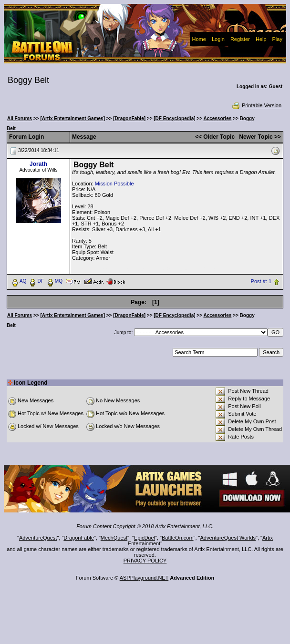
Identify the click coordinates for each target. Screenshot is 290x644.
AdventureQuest (38, 538)
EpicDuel (145, 538)
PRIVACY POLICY (145, 561)
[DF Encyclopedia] (174, 118)
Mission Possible (114, 184)
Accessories (217, 118)
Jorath (38, 164)
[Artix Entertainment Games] (72, 118)
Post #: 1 (261, 281)
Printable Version (256, 105)
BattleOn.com (178, 538)
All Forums (20, 118)
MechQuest (114, 538)
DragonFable (79, 538)
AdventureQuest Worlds (228, 538)
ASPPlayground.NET (144, 578)
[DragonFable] (129, 118)
